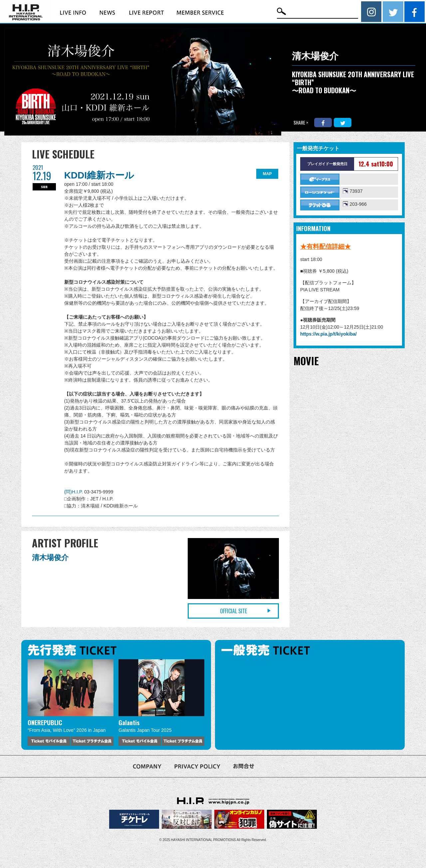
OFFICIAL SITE (233, 611)
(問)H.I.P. (74, 492)
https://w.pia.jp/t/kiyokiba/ (328, 334)
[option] (71, 703)
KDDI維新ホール (99, 175)
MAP (267, 174)
